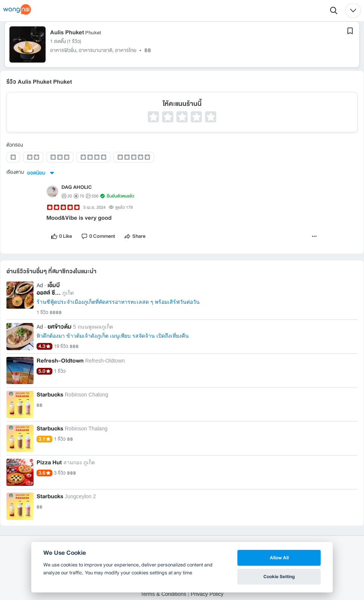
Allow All (279, 558)
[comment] (98, 237)
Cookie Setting (279, 576)
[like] (61, 237)
